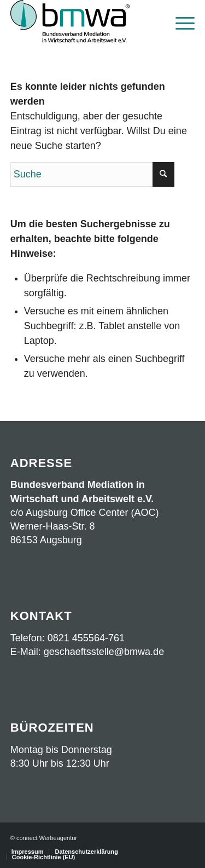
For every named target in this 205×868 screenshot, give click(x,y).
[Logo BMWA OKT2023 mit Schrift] (84, 22)
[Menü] (180, 22)
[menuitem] (180, 22)
